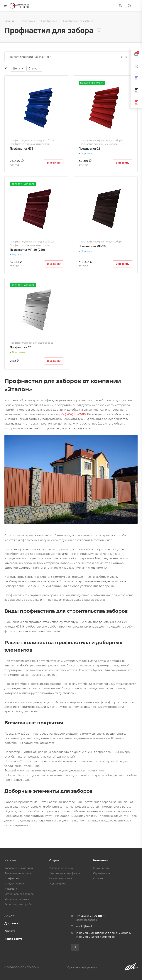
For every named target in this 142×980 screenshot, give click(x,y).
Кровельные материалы (20, 868)
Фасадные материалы (18, 873)
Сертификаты (102, 873)
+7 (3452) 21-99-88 (89, 916)
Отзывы (98, 878)
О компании (101, 868)
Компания (101, 860)
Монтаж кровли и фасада (65, 873)
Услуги (54, 860)
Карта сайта (13, 939)
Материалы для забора (19, 894)
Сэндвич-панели (15, 884)
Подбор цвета (58, 884)
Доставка (11, 923)
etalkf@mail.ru (86, 926)
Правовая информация (82, 967)
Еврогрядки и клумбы (18, 904)
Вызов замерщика (60, 878)
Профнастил (12, 878)
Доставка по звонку (61, 868)
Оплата (10, 931)
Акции (10, 915)
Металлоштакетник (17, 899)
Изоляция (11, 889)
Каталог (10, 860)
